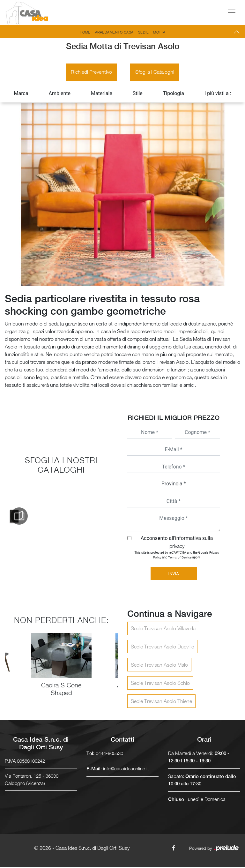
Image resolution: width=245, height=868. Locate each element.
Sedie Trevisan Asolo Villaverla (163, 629)
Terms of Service (180, 558)
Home (85, 32)
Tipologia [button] (174, 94)
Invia (173, 575)
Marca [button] (21, 94)
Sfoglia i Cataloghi (155, 73)
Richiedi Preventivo (91, 73)
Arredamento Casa (114, 32)
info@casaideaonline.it (126, 769)
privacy (177, 547)
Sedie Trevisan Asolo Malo (159, 666)
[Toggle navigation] (232, 12)
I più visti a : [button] (218, 94)
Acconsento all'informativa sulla (177, 543)
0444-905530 (109, 754)
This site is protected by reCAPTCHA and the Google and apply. (177, 556)
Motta (159, 32)
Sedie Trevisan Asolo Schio (160, 684)
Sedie (144, 32)
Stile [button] (138, 94)
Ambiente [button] (60, 94)
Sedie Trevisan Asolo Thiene (161, 702)
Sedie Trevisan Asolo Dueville (162, 647)
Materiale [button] (102, 94)
